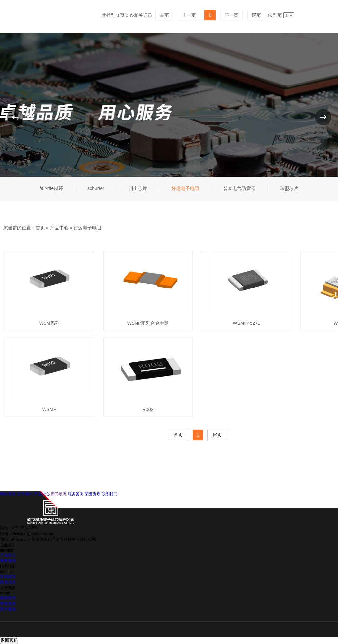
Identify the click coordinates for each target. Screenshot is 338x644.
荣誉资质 (93, 494)
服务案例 (76, 494)
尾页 (217, 435)
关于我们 (25, 494)
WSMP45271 (246, 323)
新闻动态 (59, 494)
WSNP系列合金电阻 (148, 323)
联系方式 (8, 582)
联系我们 (109, 494)
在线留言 (8, 577)
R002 (148, 409)
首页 (40, 228)
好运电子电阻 (87, 228)
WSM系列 (49, 323)
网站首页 (8, 494)
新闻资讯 (8, 598)
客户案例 (8, 609)
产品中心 (59, 228)
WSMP (49, 409)
